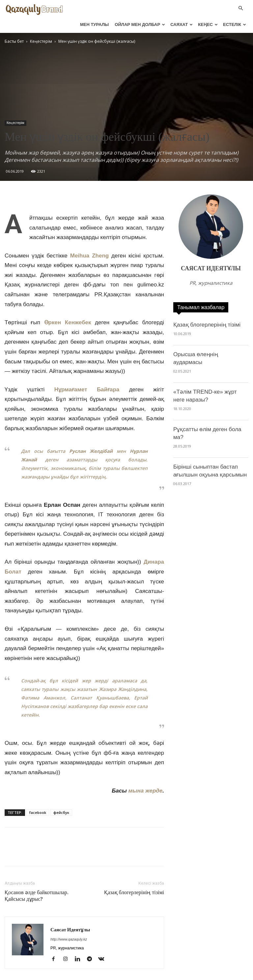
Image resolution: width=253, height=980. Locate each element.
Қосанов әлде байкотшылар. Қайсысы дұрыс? (37, 879)
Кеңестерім (15, 106)
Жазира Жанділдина (123, 673)
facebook (38, 796)
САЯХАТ (182, 24)
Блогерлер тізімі (217, 974)
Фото (170, 974)
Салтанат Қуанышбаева (100, 681)
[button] (240, 8)
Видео (188, 974)
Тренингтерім (145, 974)
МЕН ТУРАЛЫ (94, 24)
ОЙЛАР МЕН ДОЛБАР (140, 24)
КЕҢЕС (208, 24)
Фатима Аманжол (43, 681)
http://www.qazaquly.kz (69, 923)
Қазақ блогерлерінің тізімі (134, 876)
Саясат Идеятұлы (70, 913)
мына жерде (145, 774)
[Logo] (34, 8)
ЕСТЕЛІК (235, 24)
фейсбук (61, 796)
